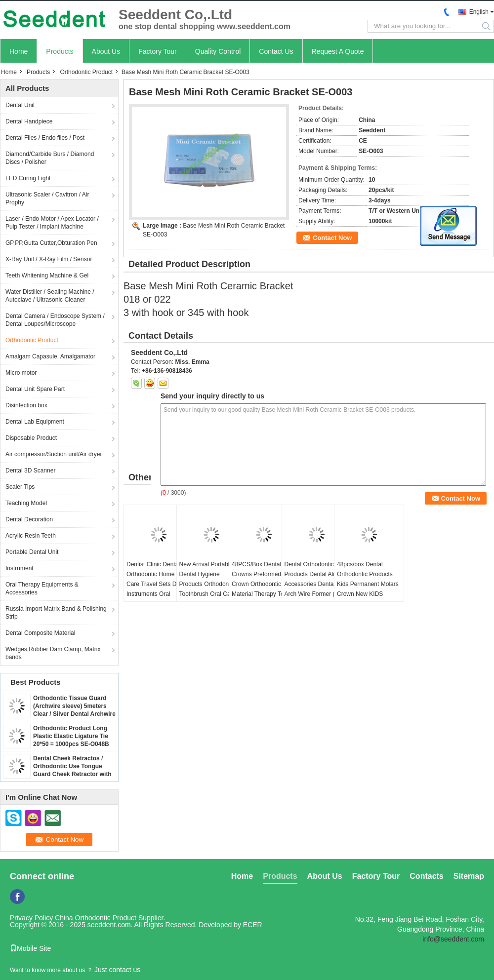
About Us (106, 51)
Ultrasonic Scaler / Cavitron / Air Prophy (47, 198)
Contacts (426, 876)
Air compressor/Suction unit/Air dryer (54, 454)
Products (60, 51)
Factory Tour (158, 51)
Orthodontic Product (86, 72)
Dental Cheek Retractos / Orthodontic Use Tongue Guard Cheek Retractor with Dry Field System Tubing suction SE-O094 (72, 774)
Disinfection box (26, 405)
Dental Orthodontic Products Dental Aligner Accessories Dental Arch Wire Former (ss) (315, 579)
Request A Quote (338, 51)
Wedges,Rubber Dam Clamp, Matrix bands (53, 653)
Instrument (20, 568)
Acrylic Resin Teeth (31, 536)
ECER (253, 925)
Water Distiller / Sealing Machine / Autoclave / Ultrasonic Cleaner (50, 296)
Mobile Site (30, 948)
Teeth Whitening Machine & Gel (47, 275)
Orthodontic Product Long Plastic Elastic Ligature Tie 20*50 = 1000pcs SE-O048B (71, 736)
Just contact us (117, 970)
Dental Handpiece (29, 121)
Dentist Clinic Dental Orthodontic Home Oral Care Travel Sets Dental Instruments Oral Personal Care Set (158, 584)
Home (19, 51)
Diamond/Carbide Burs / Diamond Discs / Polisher (50, 158)
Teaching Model (26, 503)
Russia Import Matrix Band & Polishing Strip (56, 613)
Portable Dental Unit (32, 552)
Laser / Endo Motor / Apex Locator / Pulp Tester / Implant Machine (52, 223)
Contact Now (332, 238)
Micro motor (21, 373)
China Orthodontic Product (96, 918)
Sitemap (469, 876)
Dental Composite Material (40, 633)
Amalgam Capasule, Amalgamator (50, 356)
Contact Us (276, 51)
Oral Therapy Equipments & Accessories (42, 588)
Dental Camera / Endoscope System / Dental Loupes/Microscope (55, 320)
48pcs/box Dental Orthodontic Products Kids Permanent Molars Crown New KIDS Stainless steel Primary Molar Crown (368, 589)
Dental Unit (20, 105)
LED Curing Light (28, 178)
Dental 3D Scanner (30, 470)
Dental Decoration (29, 519)
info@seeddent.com (453, 939)
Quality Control (218, 51)
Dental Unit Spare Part (35, 389)
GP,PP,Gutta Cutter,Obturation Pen (51, 243)
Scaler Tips (20, 487)
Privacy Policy (31, 918)
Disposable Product (31, 438)
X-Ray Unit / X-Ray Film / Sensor (49, 259)
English (479, 12)
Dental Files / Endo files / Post (45, 138)
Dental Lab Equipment (35, 422)
